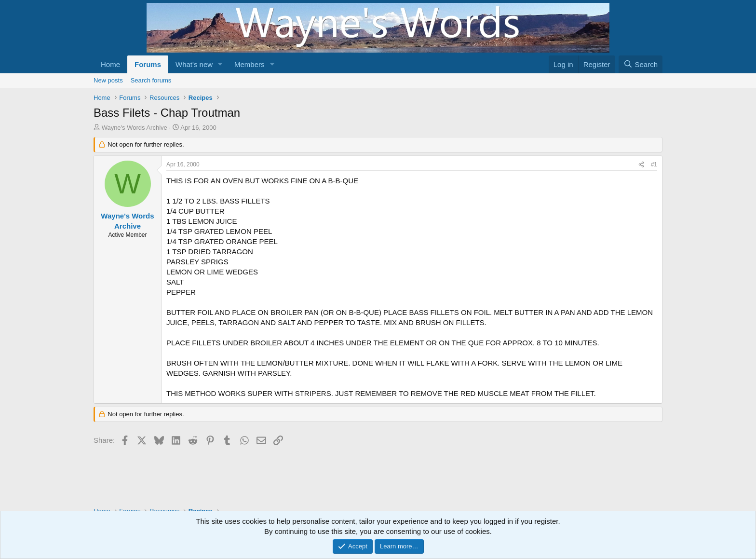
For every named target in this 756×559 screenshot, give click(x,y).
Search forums (151, 80)
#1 (654, 164)
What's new (194, 64)
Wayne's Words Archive (135, 128)
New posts (108, 80)
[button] (220, 64)
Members (250, 64)
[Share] (641, 165)
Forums (148, 64)
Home (110, 64)
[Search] (641, 64)
